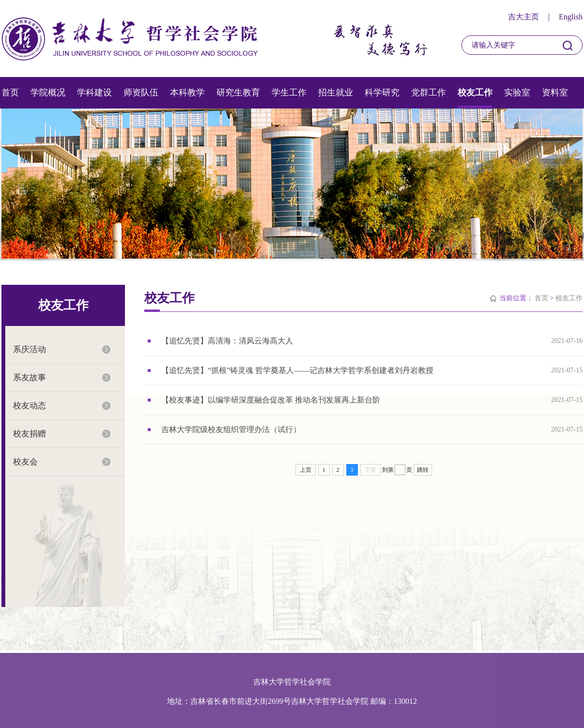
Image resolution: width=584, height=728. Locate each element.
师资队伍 (141, 93)
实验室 (517, 93)
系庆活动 (29, 349)
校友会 (25, 462)
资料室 (555, 93)
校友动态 (29, 406)
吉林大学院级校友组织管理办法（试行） (231, 429)
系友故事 (29, 378)
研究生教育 (238, 93)
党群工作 (429, 93)
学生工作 (289, 93)
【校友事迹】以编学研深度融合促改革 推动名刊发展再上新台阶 (271, 400)
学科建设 (94, 93)
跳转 (423, 470)
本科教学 (187, 93)
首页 (10, 93)
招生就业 (336, 93)
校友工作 (475, 93)
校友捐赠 (29, 434)
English (571, 17)
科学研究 (382, 93)
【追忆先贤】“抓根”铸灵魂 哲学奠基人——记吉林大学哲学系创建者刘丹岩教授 (298, 370)
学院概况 (48, 93)
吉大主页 (523, 17)
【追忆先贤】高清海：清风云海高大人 (228, 341)
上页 (306, 470)
